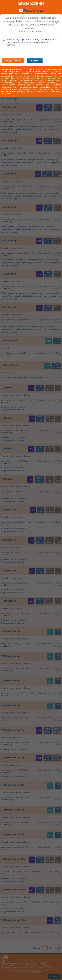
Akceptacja (13, 61)
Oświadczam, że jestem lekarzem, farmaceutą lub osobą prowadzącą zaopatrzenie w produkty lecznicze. (30, 42)
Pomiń (35, 61)
